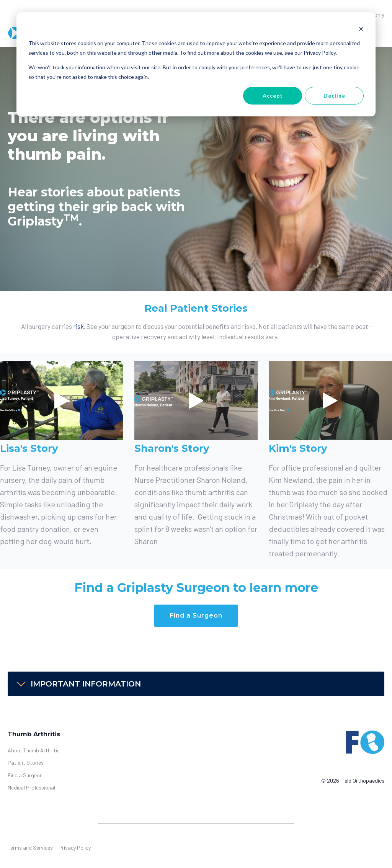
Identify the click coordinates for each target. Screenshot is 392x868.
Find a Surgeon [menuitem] (25, 775)
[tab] (196, 684)
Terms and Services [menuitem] (30, 848)
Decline (334, 96)
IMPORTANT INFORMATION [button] (78, 684)
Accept (273, 96)
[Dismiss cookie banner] (361, 29)
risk (78, 326)
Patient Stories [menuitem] (26, 763)
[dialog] (196, 64)
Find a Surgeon (196, 615)
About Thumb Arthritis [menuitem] (34, 750)
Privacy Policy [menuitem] (75, 848)
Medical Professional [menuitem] (31, 787)
